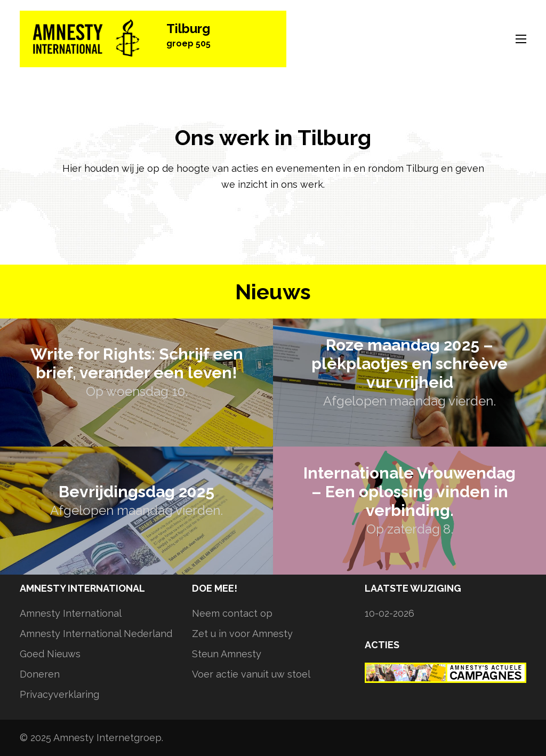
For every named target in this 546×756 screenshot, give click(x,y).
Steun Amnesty (227, 654)
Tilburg (188, 29)
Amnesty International (71, 613)
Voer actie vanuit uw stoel (251, 674)
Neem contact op (232, 613)
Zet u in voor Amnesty (242, 634)
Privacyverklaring (59, 694)
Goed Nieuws (50, 654)
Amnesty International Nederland (96, 634)
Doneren (40, 674)
